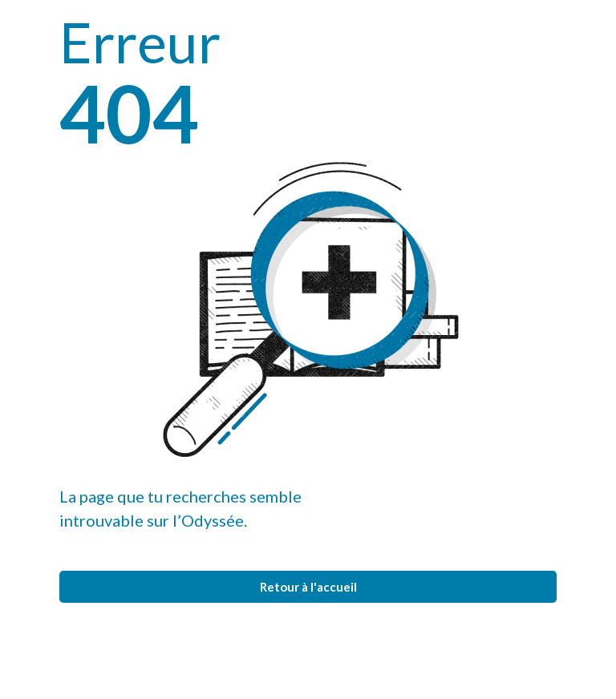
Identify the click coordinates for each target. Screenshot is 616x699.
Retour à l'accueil (308, 587)
